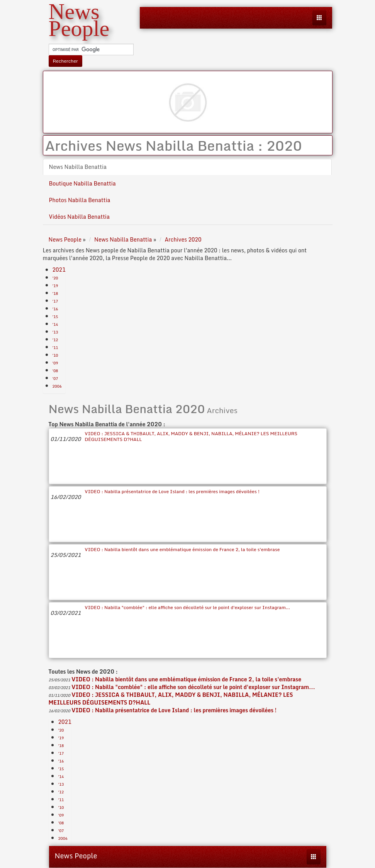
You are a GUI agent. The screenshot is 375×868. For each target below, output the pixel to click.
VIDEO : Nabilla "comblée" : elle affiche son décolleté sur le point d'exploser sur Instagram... (187, 607)
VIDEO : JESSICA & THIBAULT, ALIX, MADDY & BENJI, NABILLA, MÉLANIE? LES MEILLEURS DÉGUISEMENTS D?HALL (191, 436)
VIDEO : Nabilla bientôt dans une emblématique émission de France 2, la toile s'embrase (182, 549)
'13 (55, 332)
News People (76, 856)
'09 (55, 363)
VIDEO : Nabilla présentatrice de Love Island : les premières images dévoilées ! (172, 491)
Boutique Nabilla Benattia (82, 183)
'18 (55, 293)
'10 (55, 355)
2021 (59, 270)
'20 (55, 278)
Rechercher (65, 61)
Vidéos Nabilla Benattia (79, 217)
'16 (55, 309)
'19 (55, 286)
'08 (55, 371)
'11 (55, 347)
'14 (55, 324)
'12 (55, 340)
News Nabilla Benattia (78, 167)
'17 (55, 301)
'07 (55, 378)
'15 (55, 317)
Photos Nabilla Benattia (80, 200)
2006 (57, 386)
